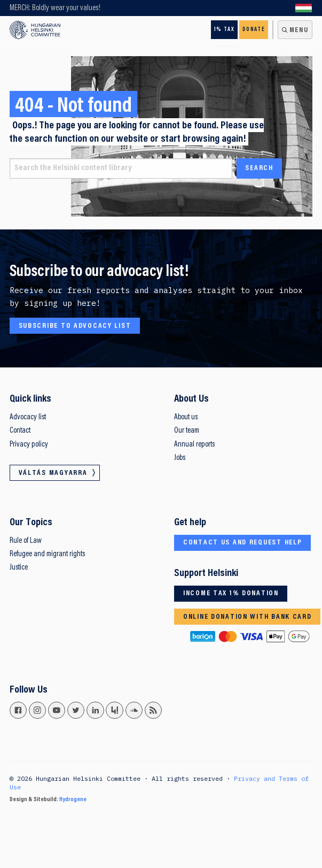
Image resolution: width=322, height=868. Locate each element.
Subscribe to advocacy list (75, 326)
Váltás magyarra (304, 8)
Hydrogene (73, 800)
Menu (299, 30)
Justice (19, 568)
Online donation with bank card (248, 617)
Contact (20, 431)
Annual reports (194, 445)
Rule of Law (26, 541)
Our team (187, 431)
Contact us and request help (243, 543)
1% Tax (224, 30)
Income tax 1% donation (231, 594)
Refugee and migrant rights (47, 554)
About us (186, 417)
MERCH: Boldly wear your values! (55, 8)
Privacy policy (29, 445)
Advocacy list (28, 417)
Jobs (180, 458)
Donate (254, 30)
